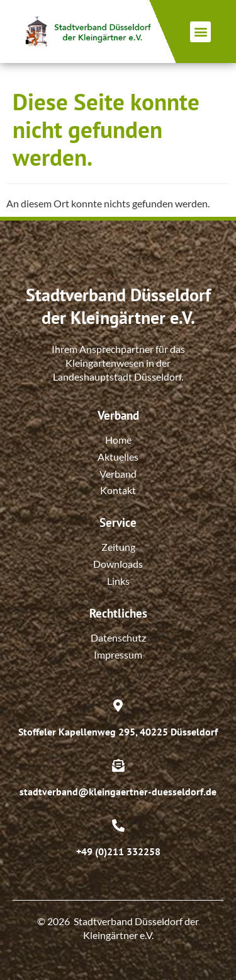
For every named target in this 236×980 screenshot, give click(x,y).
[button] (200, 32)
